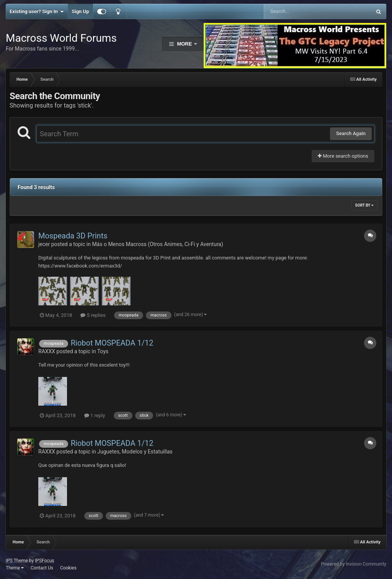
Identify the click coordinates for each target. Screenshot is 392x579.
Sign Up (80, 11)
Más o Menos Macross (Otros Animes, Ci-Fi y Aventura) (157, 244)
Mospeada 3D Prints (73, 236)
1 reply (95, 415)
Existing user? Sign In (37, 11)
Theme (15, 568)
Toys (103, 351)
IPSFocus (44, 561)
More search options (343, 156)
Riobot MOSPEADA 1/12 (112, 343)
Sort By (364, 205)
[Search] (298, 11)
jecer (44, 244)
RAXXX (47, 351)
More (185, 44)
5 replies (93, 315)
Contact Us (42, 568)
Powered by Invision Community (354, 564)
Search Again (351, 133)
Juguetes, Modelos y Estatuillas (135, 452)
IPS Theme (17, 561)
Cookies (68, 568)
